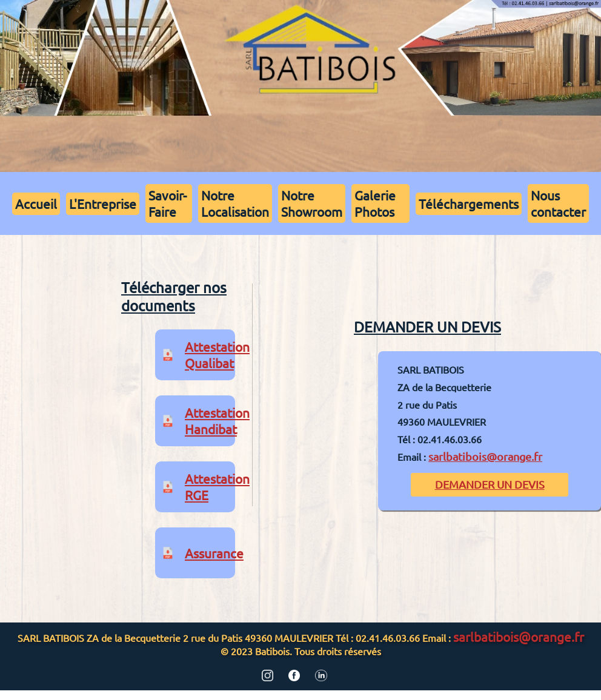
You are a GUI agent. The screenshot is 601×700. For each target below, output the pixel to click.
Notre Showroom (312, 203)
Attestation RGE (217, 487)
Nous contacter (558, 203)
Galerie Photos (375, 203)
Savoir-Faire (168, 203)
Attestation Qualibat (217, 355)
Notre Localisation (235, 203)
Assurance (214, 553)
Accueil (36, 203)
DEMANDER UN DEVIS (490, 484)
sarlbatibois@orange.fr (485, 456)
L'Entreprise (103, 203)
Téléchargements (469, 203)
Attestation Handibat (217, 421)
